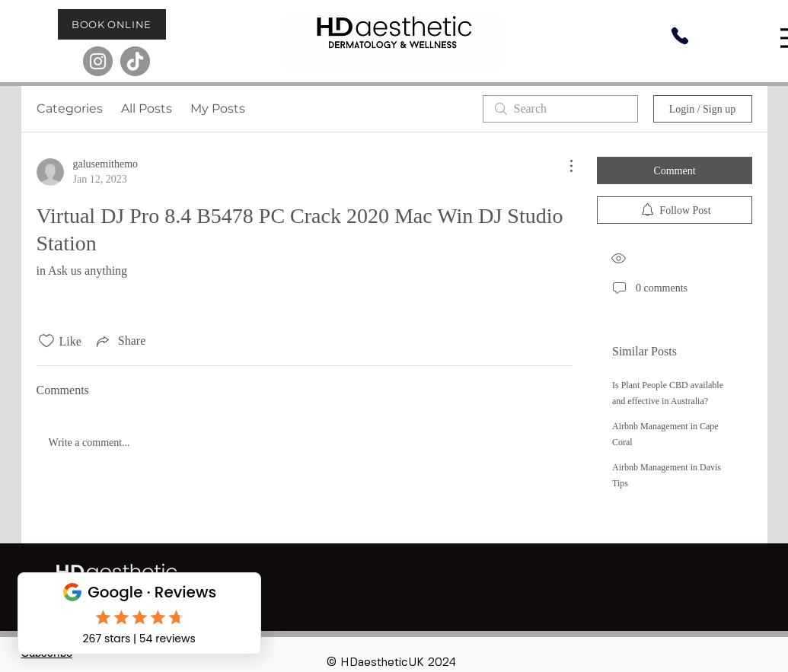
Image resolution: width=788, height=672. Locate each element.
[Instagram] (98, 61)
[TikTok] (135, 61)
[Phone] (680, 36)
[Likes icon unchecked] (46, 341)
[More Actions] (563, 166)
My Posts (218, 108)
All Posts (147, 108)
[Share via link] (120, 341)
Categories (70, 108)
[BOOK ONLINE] (112, 24)
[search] (560, 109)
